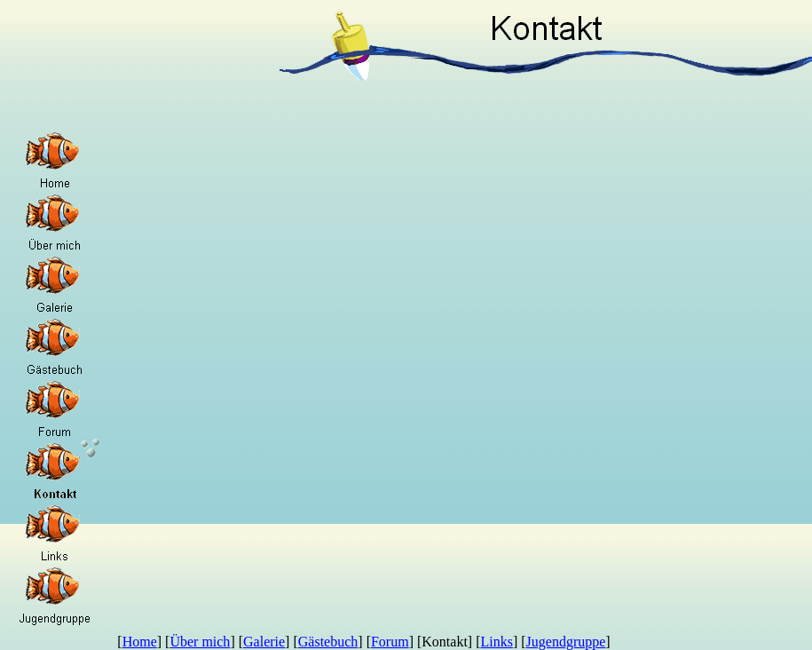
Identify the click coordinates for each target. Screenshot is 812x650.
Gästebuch (328, 642)
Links (496, 642)
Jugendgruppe (566, 642)
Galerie (264, 642)
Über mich (200, 642)
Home (140, 642)
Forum (390, 642)
